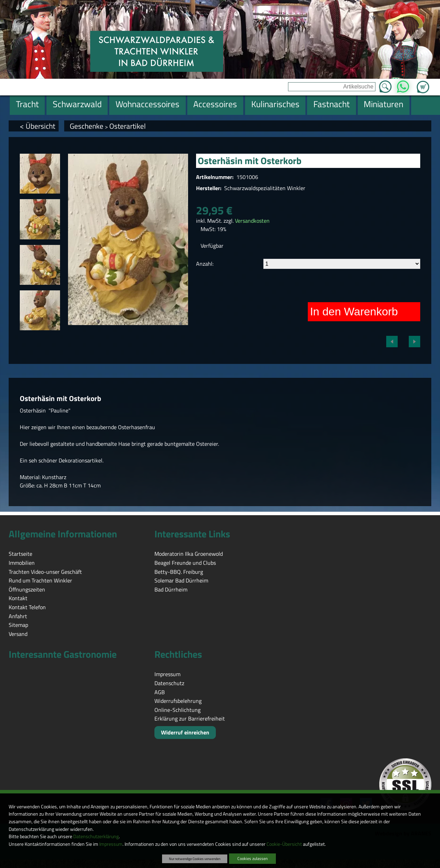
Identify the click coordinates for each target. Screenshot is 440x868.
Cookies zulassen (252, 858)
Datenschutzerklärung (96, 836)
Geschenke (87, 126)
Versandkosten (252, 221)
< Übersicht (37, 126)
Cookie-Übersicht (284, 844)
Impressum (111, 844)
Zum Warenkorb (423, 83)
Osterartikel (128, 126)
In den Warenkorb (354, 312)
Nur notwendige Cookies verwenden (195, 859)
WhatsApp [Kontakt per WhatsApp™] (403, 85)
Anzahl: (205, 264)
